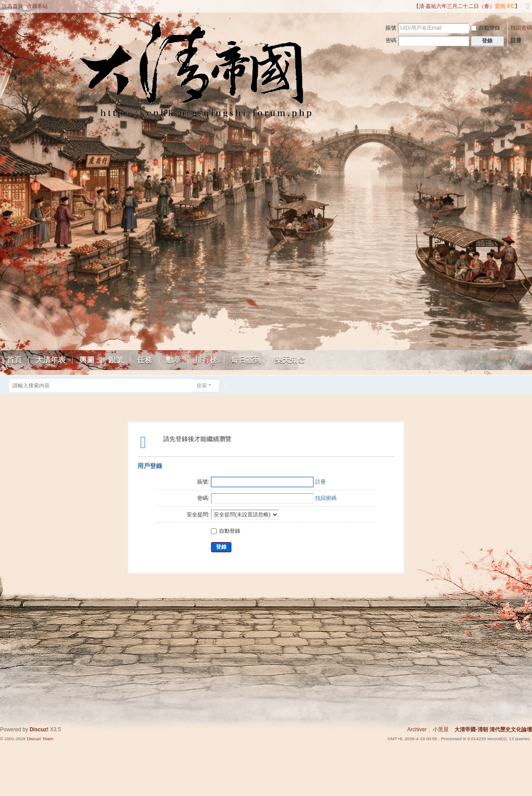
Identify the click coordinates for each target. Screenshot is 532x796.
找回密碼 (521, 28)
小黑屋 (441, 730)
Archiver (417, 730)
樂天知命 (290, 360)
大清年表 (51, 360)
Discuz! (39, 730)
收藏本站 (37, 6)
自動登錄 (485, 28)
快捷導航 (499, 357)
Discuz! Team (40, 739)
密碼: (203, 498)
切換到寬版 (528, 10)
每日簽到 (246, 360)
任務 (145, 360)
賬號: (203, 482)
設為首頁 (12, 6)
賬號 (391, 28)
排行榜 (206, 360)
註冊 (516, 40)
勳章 (173, 360)
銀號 (116, 360)
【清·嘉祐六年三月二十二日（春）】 (467, 6)
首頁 (14, 360)
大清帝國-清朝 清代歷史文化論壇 (493, 730)
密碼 (391, 40)
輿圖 (87, 360)
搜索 (202, 386)
